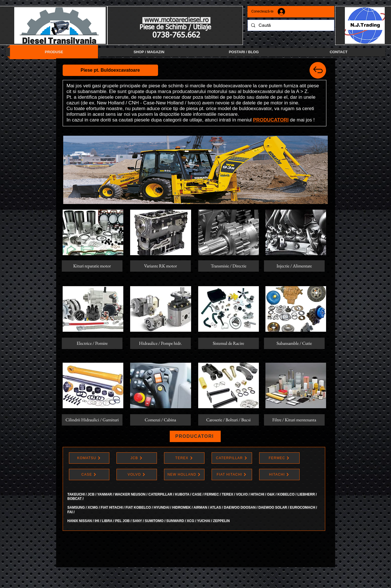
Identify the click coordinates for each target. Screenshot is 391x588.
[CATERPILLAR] (232, 458)
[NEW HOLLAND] (184, 474)
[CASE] (89, 474)
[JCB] (137, 458)
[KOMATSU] (89, 458)
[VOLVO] (137, 474)
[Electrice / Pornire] (92, 343)
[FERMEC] (279, 458)
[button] (110, 70)
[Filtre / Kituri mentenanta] (294, 420)
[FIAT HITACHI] (232, 474)
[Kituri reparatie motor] (92, 266)
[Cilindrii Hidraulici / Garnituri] (92, 420)
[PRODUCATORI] (195, 436)
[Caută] (290, 25)
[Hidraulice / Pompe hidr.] (160, 343)
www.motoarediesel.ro (176, 20)
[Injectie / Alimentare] (294, 266)
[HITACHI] (279, 474)
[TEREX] (184, 458)
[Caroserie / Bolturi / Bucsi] (229, 420)
